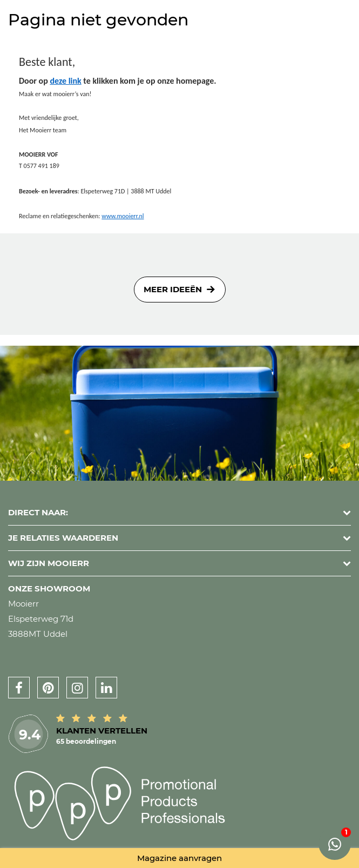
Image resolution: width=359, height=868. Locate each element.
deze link (65, 81)
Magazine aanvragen (179, 858)
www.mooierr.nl (123, 216)
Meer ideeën (173, 289)
